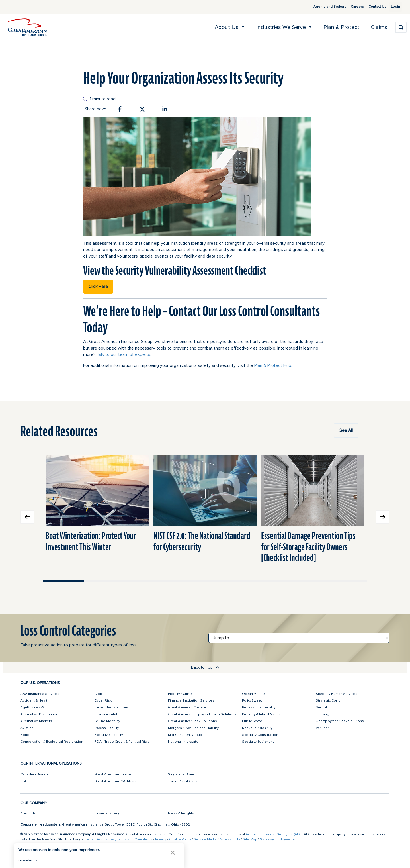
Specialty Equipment (258, 742)
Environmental (106, 714)
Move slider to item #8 (347, 581)
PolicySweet (252, 701)
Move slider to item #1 (63, 581)
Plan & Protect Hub (273, 365)
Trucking (322, 714)
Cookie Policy (180, 839)
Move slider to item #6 (266, 581)
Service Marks (205, 839)
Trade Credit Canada (185, 781)
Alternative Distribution (39, 714)
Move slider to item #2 (104, 581)
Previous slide (27, 517)
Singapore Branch (182, 774)
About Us (28, 813)
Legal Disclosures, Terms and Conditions (119, 839)
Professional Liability (259, 707)
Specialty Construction (260, 735)
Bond (25, 735)
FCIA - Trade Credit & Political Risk (121, 742)
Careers (350, 7)
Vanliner (322, 728)
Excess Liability (107, 728)
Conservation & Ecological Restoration (52, 742)
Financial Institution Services (191, 701)
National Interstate (183, 742)
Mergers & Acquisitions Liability (193, 728)
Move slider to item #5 (225, 581)
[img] (28, 27)
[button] (173, 852)
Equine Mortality (107, 721)
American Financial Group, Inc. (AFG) (274, 834)
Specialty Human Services (337, 694)
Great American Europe (113, 774)
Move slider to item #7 (306, 581)
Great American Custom (187, 707)
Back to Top (205, 667)
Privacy (161, 839)
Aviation (27, 728)
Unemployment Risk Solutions (340, 721)
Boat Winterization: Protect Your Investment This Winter (91, 541)
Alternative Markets (36, 721)
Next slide (383, 517)
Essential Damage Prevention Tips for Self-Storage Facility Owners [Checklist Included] (308, 547)
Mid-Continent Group (185, 735)
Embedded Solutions (112, 707)
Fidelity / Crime (180, 694)
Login (393, 7)
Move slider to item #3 (144, 581)
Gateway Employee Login (280, 839)
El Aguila (27, 781)
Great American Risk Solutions (192, 721)
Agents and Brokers (323, 7)
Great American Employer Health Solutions (202, 714)
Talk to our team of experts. (124, 354)
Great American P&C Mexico (116, 781)
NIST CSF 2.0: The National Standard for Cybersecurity (202, 541)
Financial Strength (109, 813)
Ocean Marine (253, 694)
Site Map (250, 839)
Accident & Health (35, 701)
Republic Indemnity (257, 728)
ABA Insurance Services (40, 694)
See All (346, 430)
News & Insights (181, 813)
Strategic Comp (328, 701)
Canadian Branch (34, 774)
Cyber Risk (103, 701)
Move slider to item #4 (185, 581)
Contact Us (371, 7)
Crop (98, 694)
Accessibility (230, 839)
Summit (321, 707)
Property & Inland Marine (262, 714)
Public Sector (253, 721)
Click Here (98, 287)
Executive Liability (109, 735)
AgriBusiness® (32, 707)
